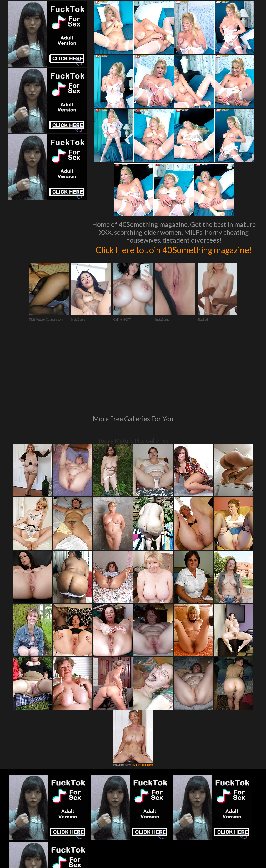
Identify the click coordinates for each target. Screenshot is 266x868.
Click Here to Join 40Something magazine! (174, 255)
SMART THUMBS (142, 705)
